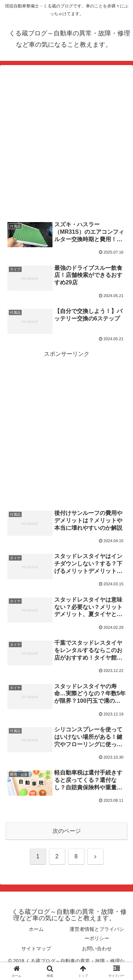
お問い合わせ (97, 949)
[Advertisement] (66, 143)
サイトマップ (36, 949)
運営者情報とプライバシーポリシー (97, 933)
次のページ (67, 831)
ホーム (36, 929)
